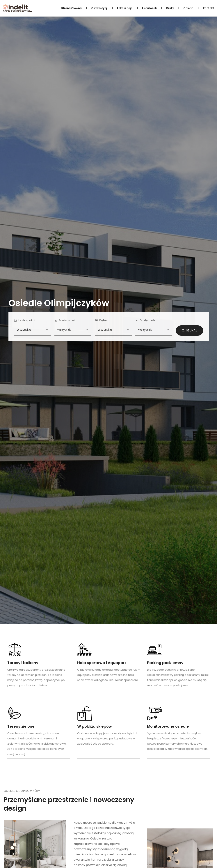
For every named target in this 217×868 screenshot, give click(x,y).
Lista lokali (149, 8)
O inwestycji (99, 8)
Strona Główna (71, 8)
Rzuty (170, 8)
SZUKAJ (190, 330)
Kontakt (209, 8)
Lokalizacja (125, 8)
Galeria (188, 8)
